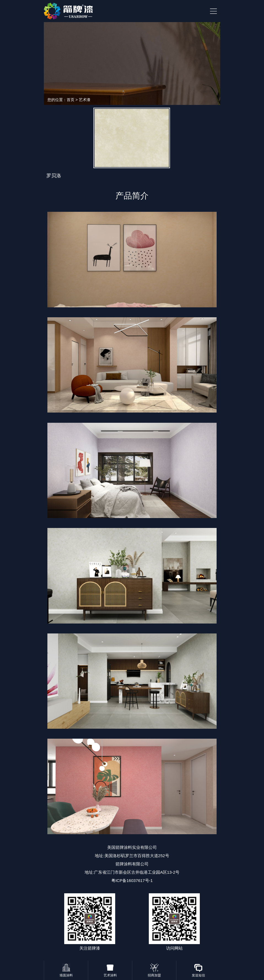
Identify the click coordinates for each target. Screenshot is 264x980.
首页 (71, 100)
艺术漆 (85, 100)
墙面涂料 (66, 975)
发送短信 (198, 975)
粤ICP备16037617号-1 (132, 880)
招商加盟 (154, 975)
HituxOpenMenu (213, 11)
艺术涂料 (110, 975)
